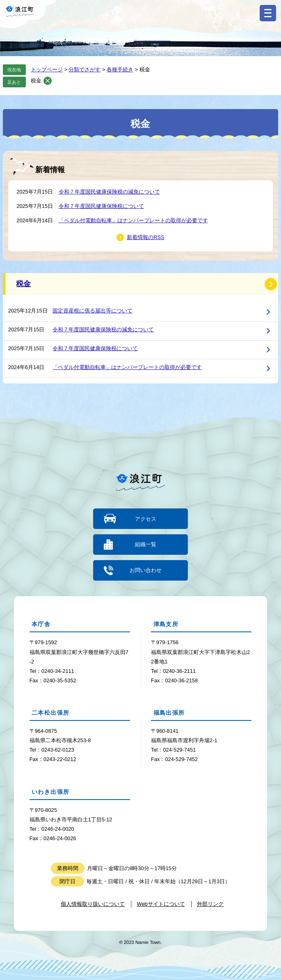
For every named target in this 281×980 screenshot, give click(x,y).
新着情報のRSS (145, 237)
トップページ (47, 70)
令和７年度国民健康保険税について (101, 206)
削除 (48, 81)
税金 (36, 81)
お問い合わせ (146, 570)
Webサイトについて (161, 904)
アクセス (146, 518)
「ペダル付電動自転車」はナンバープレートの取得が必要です (133, 220)
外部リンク (210, 904)
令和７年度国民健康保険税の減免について (109, 192)
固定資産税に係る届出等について (93, 311)
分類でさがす (85, 70)
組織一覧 (146, 544)
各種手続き (120, 70)
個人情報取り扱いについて (93, 904)
